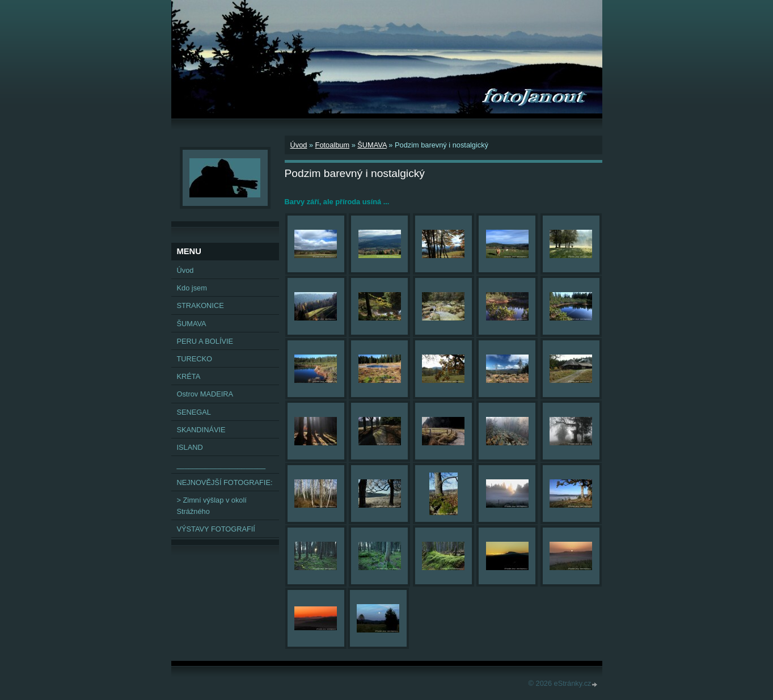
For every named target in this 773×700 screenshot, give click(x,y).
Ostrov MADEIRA (205, 394)
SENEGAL (194, 412)
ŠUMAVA (372, 145)
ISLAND (190, 447)
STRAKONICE (200, 305)
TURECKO (195, 359)
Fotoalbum (332, 145)
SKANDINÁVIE (201, 430)
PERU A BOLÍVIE (205, 341)
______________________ (221, 465)
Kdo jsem (192, 288)
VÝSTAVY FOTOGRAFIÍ (216, 529)
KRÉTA (189, 376)
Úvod (299, 145)
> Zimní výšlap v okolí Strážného (212, 505)
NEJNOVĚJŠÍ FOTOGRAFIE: (225, 482)
